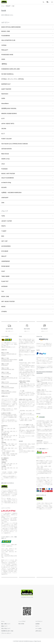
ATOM (23, 624)
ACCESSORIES (6, 246)
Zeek (3, 203)
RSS (20, 624)
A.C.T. (3, 134)
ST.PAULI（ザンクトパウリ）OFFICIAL (13, 79)
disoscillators (5, 103)
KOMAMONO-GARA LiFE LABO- (11, 69)
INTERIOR (4, 286)
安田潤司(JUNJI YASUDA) (9, 108)
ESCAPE (4, 187)
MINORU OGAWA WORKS (9, 114)
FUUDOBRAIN (6, 36)
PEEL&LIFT (8, 6)
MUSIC (3, 307)
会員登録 (37, 624)
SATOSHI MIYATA (7, 149)
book (13, 6)
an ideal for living (6, 182)
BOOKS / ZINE (6, 31)
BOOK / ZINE (5, 297)
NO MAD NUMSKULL (8, 74)
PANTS (3, 226)
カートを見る (38, 628)
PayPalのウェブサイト (45, 368)
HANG (3, 59)
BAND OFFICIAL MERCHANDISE (11, 27)
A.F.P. (3, 119)
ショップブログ (22, 621)
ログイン (37, 626)
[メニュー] (52, 2)
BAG (3, 236)
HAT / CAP (4, 241)
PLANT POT (5, 281)
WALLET (4, 256)
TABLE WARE (5, 276)
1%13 (3, 164)
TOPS (3, 216)
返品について (4, 626)
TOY (3, 291)
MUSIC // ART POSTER (8, 174)
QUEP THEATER (6, 89)
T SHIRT (4, 231)
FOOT (3, 271)
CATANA (4, 45)
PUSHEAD (4, 169)
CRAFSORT (5, 198)
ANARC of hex (6, 159)
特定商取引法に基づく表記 (7, 631)
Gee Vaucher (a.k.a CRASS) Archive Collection (15, 144)
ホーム (3, 6)
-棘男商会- (4, 64)
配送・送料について (6, 624)
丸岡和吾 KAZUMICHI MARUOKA (11, 193)
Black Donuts (5, 154)
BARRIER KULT (6, 84)
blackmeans (5, 94)
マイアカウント (39, 621)
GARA (3, 98)
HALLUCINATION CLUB (8, 40)
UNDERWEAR (6, 261)
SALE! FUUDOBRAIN (8, 178)
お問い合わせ (38, 631)
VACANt (4, 129)
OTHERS (4, 312)
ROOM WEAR (5, 266)
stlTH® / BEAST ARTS (8, 124)
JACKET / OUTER (7, 221)
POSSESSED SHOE (7, 55)
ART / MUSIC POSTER (8, 302)
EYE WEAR (5, 251)
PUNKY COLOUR (6, 139)
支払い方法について (6, 628)
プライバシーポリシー (6, 633)
